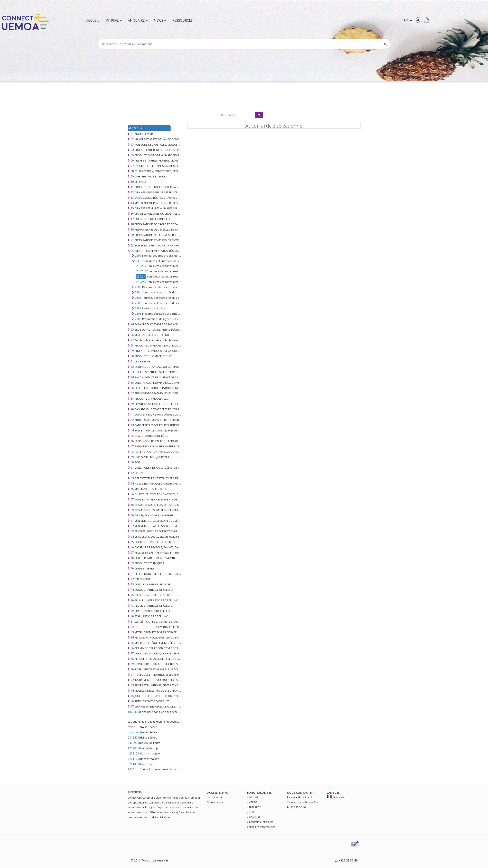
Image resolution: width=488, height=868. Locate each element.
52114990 (134, 764)
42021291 (134, 753)
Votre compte (215, 802)
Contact (303, 793)
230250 (141, 282)
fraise (131, 727)
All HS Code (136, 128)
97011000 (134, 759)
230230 (141, 271)
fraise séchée (134, 732)
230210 (141, 266)
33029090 (134, 743)
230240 (141, 276)
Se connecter (215, 797)
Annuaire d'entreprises (262, 827)
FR (408, 20)
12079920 (134, 748)
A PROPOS (135, 792)
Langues (333, 793)
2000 (131, 769)
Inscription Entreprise (261, 822)
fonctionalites (259, 793)
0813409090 (134, 737)
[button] (418, 20)
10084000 (134, 712)
